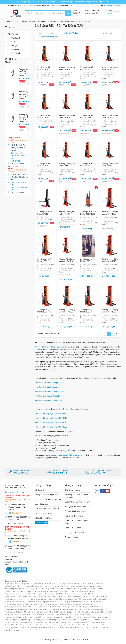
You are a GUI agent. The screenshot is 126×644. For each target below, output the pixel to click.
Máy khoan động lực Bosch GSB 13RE (50, 594)
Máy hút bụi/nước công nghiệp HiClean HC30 (43, 612)
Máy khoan (9, 584)
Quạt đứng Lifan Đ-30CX (69, 620)
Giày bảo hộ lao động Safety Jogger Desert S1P (88, 625)
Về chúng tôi (40, 490)
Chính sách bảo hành (73, 528)
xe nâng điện (65, 347)
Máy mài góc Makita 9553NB (50, 607)
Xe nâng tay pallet (87, 584)
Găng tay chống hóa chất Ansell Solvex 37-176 (94, 620)
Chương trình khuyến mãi (75, 533)
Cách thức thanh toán (43, 513)
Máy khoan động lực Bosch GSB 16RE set (79, 594)
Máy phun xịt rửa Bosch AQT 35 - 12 (17, 599)
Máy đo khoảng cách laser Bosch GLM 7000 (20, 594)
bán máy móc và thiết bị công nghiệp (68, 455)
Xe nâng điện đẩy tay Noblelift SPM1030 (51, 427)
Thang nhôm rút (103, 617)
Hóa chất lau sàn (73, 584)
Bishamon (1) (17, 49)
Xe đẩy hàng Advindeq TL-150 (15, 586)
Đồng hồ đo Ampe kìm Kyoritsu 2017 (95, 599)
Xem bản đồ (18, 153)
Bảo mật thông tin (42, 504)
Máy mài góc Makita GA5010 (93, 607)
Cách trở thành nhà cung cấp (76, 511)
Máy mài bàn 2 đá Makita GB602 (40, 609)
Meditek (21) (16, 38)
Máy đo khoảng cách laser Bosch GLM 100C (61, 589)
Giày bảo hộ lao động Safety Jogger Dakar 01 (55, 625)
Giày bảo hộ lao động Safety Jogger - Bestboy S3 (22, 625)
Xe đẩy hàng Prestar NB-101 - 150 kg (62, 586)
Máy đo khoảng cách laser (42, 584)
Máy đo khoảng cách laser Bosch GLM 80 (80, 591)
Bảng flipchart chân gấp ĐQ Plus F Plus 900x (98, 612)
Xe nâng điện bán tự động (45, 347)
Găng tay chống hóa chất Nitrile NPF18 (58, 622)
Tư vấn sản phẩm (72, 537)
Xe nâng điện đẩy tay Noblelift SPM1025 (51, 422)
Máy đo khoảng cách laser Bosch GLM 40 (19, 591)
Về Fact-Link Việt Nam (43, 518)
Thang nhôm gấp (11, 620)
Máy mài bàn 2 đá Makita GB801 (16, 609)
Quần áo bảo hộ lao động (81, 622)
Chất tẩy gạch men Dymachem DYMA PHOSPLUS (22, 607)
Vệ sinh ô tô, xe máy (12, 630)
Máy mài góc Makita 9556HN (71, 607)
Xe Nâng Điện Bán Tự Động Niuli (48, 387)
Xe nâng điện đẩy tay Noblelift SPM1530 (51, 414)
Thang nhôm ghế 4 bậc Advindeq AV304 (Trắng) (80, 617)
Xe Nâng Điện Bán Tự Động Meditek (50, 383)
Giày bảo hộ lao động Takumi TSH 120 (79, 628)
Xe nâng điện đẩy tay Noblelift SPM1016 (51, 418)
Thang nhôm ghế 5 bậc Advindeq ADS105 (48, 617)
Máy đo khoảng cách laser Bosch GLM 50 (49, 591)
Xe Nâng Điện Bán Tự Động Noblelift (50, 392)
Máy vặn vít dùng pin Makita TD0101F (93, 609)
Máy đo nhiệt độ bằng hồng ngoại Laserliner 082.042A (45, 602)
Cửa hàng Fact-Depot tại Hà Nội (47, 509)
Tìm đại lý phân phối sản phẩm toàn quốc (77, 496)
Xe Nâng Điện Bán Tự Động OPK (48, 396)
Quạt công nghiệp (52, 620)
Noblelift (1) (16, 53)
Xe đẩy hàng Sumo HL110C (35, 589)
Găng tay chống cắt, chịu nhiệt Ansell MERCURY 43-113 (24, 622)
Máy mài (17, 584)
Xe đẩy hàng (99, 584)
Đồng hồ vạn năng (59, 584)
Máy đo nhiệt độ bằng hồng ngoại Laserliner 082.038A (83, 602)
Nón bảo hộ (97, 628)
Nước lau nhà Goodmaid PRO (15, 602)
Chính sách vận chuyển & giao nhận (76, 522)
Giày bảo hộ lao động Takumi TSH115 (51, 628)
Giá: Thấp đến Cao (71, 33)
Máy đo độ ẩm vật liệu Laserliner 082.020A (48, 604)
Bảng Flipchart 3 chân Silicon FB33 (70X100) (85, 615)
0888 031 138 (90, 11)
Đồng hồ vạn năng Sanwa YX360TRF (69, 599)
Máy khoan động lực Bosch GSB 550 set (19, 597)
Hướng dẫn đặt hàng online (75, 507)
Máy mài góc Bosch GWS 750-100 (69, 597)
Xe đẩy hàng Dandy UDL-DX (14, 589)
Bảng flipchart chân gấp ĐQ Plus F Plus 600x (20, 615)
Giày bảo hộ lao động (99, 622)
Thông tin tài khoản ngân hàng (47, 495)
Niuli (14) (15, 42)
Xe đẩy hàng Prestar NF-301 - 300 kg (88, 586)
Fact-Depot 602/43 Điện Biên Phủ (48, 499)
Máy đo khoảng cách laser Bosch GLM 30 (92, 589)
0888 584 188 (90, 13)
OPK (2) (14, 46)
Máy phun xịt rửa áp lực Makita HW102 (66, 609)
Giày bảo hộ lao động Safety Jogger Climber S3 (21, 628)
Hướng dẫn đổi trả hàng (74, 516)
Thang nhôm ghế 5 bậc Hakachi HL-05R (18, 617)
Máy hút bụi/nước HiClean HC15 (71, 612)
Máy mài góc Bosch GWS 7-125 (45, 597)
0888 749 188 (78, 13)
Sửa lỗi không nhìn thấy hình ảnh (77, 502)
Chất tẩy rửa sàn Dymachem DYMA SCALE (79, 604)
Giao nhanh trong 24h (49, 37)
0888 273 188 (78, 10)
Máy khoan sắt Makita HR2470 (16, 612)
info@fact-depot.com (112, 5)
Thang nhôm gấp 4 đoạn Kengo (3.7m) (32, 620)
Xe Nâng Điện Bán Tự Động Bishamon (51, 400)
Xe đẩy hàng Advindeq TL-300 (37, 586)
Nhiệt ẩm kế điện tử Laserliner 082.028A (19, 604)
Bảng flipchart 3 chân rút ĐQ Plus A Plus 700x (52, 615)
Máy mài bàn (27, 584)
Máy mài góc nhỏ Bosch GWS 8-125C (95, 597)
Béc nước (106, 628)
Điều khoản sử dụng (72, 490)
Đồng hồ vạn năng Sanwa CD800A (43, 599)
